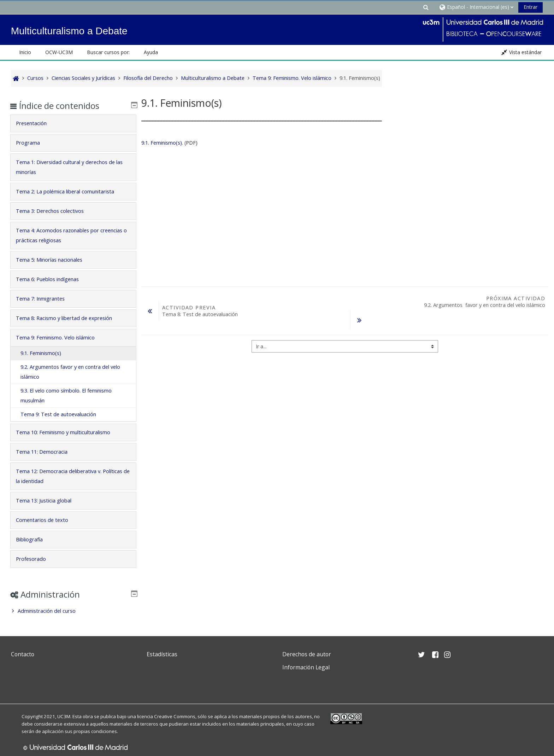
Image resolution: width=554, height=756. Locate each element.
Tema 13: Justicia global (49, 501)
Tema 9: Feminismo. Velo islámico (60, 338)
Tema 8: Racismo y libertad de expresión (69, 318)
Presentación (36, 123)
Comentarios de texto (47, 520)
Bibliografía (34, 539)
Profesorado (36, 559)
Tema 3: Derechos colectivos (55, 211)
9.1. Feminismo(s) (162, 143)
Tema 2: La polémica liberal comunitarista (70, 191)
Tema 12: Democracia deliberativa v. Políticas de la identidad (64, 476)
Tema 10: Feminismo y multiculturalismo (68, 432)
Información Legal (306, 667)
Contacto (23, 654)
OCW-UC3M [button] (59, 52)
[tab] (73, 123)
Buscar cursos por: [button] (108, 52)
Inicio (25, 52)
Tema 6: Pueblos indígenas (52, 279)
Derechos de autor (307, 654)
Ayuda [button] (151, 52)
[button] (426, 7)
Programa (33, 143)
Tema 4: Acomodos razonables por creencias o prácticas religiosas (62, 235)
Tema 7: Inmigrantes (45, 299)
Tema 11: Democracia (47, 452)
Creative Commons (175, 716)
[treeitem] (73, 611)
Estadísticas (162, 654)
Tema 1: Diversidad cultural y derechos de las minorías (70, 167)
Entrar (531, 7)
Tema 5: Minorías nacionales (54, 260)
